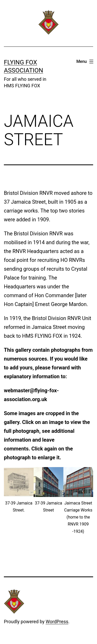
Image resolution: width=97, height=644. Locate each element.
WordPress (57, 622)
